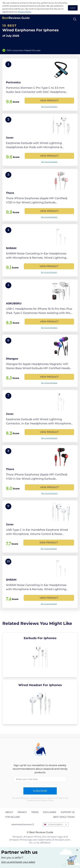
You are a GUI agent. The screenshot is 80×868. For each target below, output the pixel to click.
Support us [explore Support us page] (68, 812)
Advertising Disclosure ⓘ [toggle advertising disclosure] (23, 824)
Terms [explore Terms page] (35, 812)
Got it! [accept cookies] (73, 8)
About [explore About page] (9, 812)
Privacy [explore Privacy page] (22, 812)
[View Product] (40, 85)
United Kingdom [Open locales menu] (55, 824)
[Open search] (75, 19)
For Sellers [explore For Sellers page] (13, 817)
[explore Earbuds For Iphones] (40, 655)
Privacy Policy (25, 12)
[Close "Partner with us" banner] (77, 850)
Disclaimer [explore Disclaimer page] (50, 812)
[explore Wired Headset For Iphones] (40, 702)
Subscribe (40, 791)
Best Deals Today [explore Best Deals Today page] (64, 817)
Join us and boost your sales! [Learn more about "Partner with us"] (18, 862)
